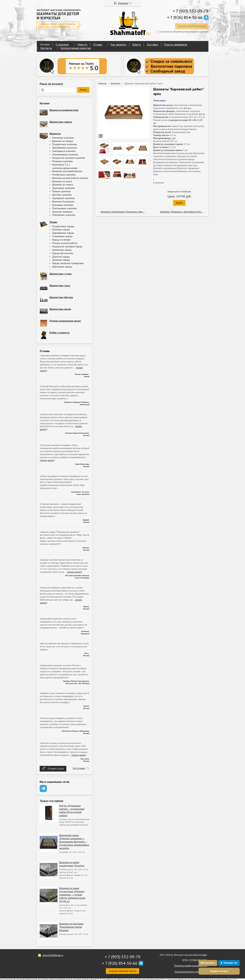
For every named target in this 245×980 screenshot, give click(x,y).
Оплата (136, 44)
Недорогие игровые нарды (67, 246)
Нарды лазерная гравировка (68, 263)
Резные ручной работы (65, 243)
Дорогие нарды (61, 257)
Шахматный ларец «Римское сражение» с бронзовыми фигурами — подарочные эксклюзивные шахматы (74, 842)
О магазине (62, 44)
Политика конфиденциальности (191, 966)
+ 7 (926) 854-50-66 (185, 17)
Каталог (45, 44)
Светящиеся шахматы (64, 151)
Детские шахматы (62, 195)
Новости (82, 44)
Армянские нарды (62, 250)
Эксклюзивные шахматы (65, 154)
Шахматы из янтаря (63, 141)
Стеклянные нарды (62, 236)
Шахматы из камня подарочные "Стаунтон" (72, 864)
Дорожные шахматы (63, 188)
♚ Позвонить (208, 963)
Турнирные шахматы (63, 198)
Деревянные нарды (63, 233)
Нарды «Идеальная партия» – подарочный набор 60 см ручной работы (72, 811)
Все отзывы (79, 768)
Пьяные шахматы (61, 191)
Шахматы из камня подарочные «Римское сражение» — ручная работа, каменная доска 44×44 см (72, 895)
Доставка (152, 44)
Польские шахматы (62, 161)
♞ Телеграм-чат (229, 963)
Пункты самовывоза (176, 44)
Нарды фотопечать (63, 253)
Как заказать (118, 44)
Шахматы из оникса (63, 185)
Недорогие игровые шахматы (69, 158)
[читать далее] (47, 460)
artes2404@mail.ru (53, 955)
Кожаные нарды (61, 229)
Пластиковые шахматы (64, 208)
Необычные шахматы (64, 175)
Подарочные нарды (63, 226)
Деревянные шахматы (64, 148)
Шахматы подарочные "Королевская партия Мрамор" (71, 927)
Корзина (123, 3)
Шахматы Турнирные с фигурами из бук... (181, 212)
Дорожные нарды (62, 267)
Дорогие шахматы (62, 212)
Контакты (46, 48)
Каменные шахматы (63, 138)
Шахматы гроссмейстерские (67, 171)
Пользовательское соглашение (191, 972)
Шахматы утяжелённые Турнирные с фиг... (123, 212)
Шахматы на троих (62, 181)
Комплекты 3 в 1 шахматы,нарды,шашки (65, 166)
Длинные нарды (61, 260)
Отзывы (98, 44)
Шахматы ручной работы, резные (70, 178)
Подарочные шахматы (64, 144)
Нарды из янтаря (61, 240)
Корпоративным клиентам (76, 48)
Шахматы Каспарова (63, 201)
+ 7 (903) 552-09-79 (191, 11)
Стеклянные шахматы (64, 215)
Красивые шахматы (63, 205)
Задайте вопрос (219, 971)
